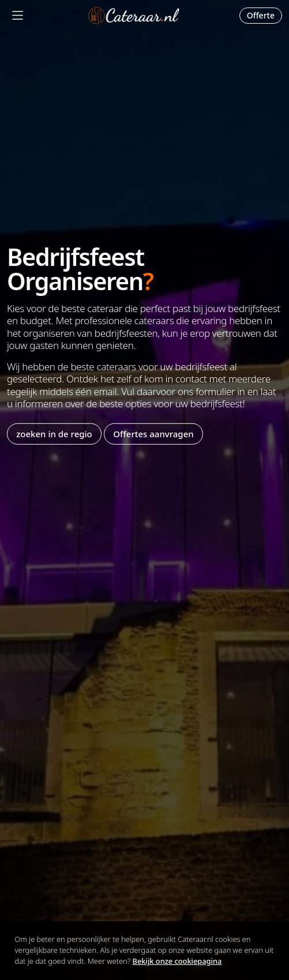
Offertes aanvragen (153, 434)
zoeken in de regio (54, 434)
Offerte (261, 15)
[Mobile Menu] (18, 15)
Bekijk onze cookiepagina (177, 961)
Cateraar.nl (134, 16)
